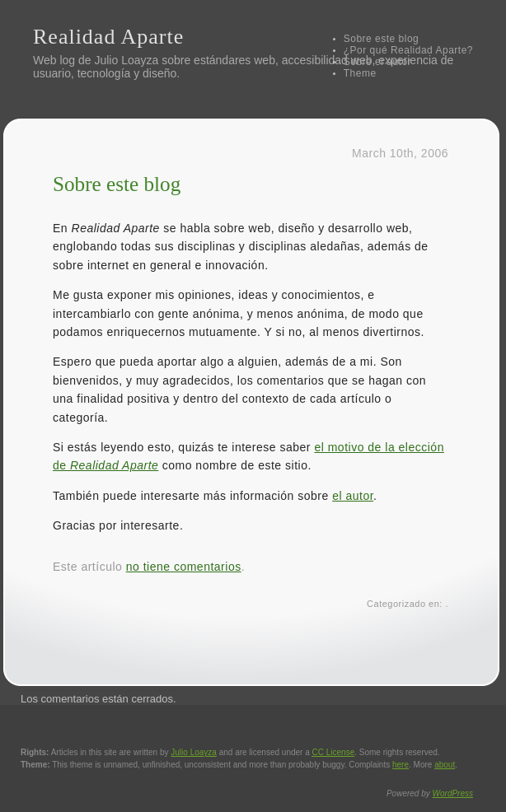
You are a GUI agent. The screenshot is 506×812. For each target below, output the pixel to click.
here (401, 765)
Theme (360, 73)
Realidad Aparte (108, 37)
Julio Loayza (126, 60)
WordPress (453, 793)
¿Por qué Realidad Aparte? (408, 50)
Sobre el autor (377, 62)
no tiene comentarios (184, 567)
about (445, 765)
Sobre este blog (382, 39)
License (334, 752)
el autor (353, 496)
